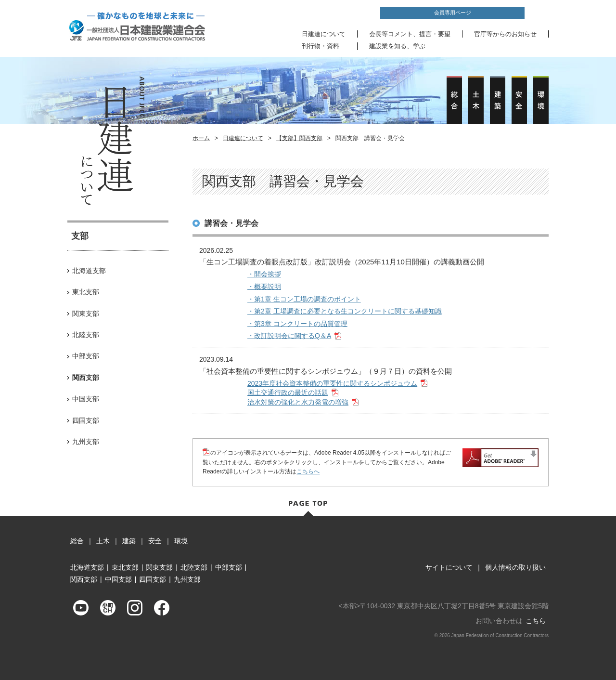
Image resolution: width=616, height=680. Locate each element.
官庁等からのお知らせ (505, 34)
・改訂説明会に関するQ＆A (289, 336)
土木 (103, 541)
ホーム (201, 138)
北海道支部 (89, 271)
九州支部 (86, 442)
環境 (181, 541)
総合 (77, 541)
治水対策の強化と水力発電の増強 (298, 402)
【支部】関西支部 (299, 138)
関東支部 (86, 314)
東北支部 (86, 292)
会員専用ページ (453, 13)
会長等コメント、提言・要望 (410, 34)
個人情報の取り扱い (515, 567)
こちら (536, 621)
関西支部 (84, 579)
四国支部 (86, 420)
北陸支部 (86, 335)
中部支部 (86, 356)
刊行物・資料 (321, 46)
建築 (129, 541)
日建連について (324, 34)
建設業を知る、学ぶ (397, 46)
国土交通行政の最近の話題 (288, 392)
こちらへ (308, 471)
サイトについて (449, 567)
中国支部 (86, 399)
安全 (155, 541)
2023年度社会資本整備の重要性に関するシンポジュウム (332, 383)
